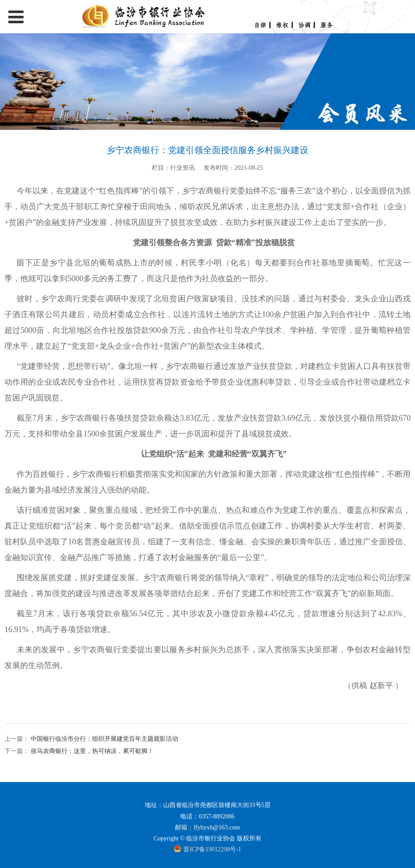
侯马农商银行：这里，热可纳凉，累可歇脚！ (91, 751)
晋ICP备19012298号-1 (212, 849)
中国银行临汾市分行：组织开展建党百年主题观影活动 (104, 739)
